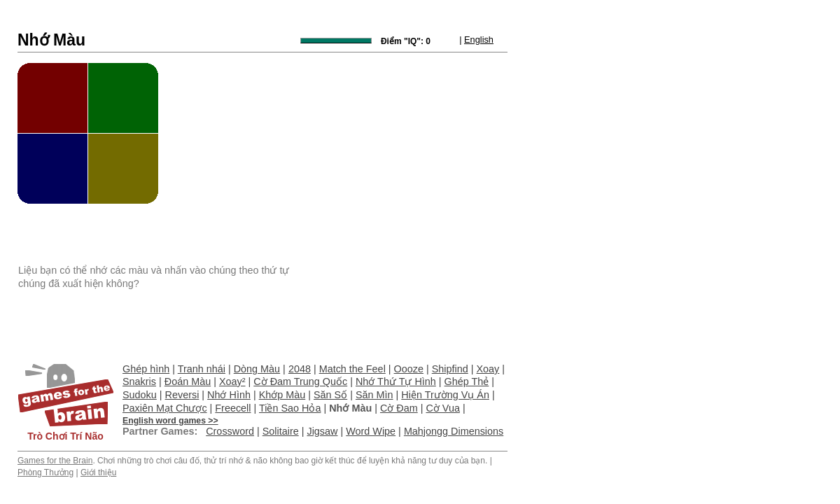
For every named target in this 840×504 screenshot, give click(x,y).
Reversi (182, 395)
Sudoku (140, 395)
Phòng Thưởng (45, 472)
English (479, 40)
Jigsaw (322, 431)
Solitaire (281, 431)
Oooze (409, 369)
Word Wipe (371, 431)
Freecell (233, 408)
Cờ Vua (442, 408)
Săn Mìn (374, 395)
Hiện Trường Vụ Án (445, 395)
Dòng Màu (257, 369)
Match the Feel (352, 369)
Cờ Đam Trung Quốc (300, 381)
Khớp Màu (282, 395)
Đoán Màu (188, 381)
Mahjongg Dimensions (454, 431)
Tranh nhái (202, 369)
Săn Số (330, 395)
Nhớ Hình (229, 395)
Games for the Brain (55, 461)
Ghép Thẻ (467, 381)
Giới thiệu (98, 472)
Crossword (230, 431)
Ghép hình (146, 369)
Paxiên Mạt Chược (165, 408)
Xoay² (232, 381)
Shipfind (450, 369)
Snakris (139, 381)
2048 (300, 369)
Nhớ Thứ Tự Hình (396, 381)
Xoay (488, 369)
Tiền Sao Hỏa (290, 408)
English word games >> (170, 421)
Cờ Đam (399, 408)
